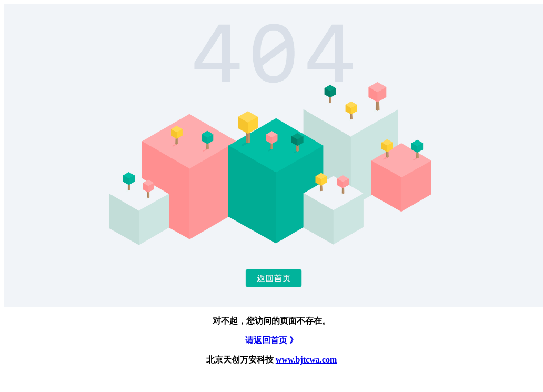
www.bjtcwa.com (306, 360)
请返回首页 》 (271, 340)
